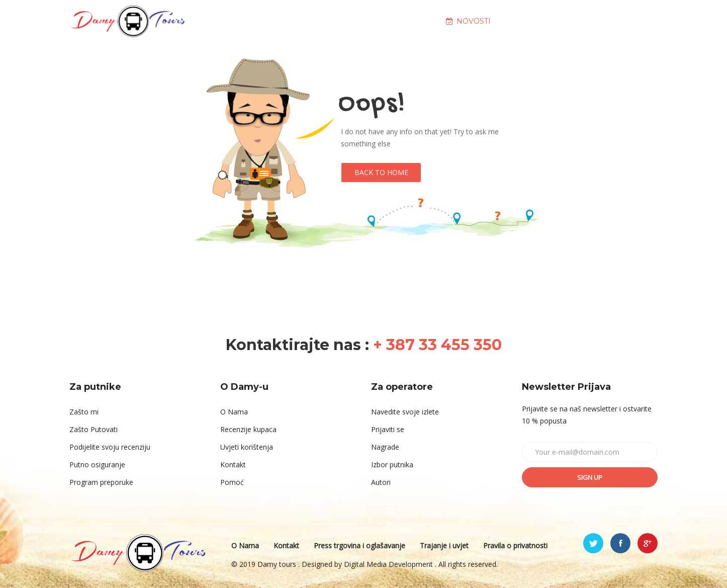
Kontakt (233, 465)
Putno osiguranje (97, 465)
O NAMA (322, 21)
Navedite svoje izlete (405, 412)
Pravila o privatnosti (515, 545)
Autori (381, 482)
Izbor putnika (392, 465)
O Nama (234, 412)
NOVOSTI (468, 21)
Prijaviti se (388, 429)
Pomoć (232, 482)
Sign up (590, 477)
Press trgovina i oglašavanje (359, 545)
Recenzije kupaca (248, 429)
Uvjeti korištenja (247, 447)
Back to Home (381, 172)
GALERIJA (536, 21)
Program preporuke (101, 482)
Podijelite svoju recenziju (110, 447)
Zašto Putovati (94, 429)
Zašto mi (84, 412)
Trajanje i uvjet (444, 545)
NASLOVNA (254, 21)
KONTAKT (605, 21)
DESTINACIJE (394, 21)
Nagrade (385, 447)
